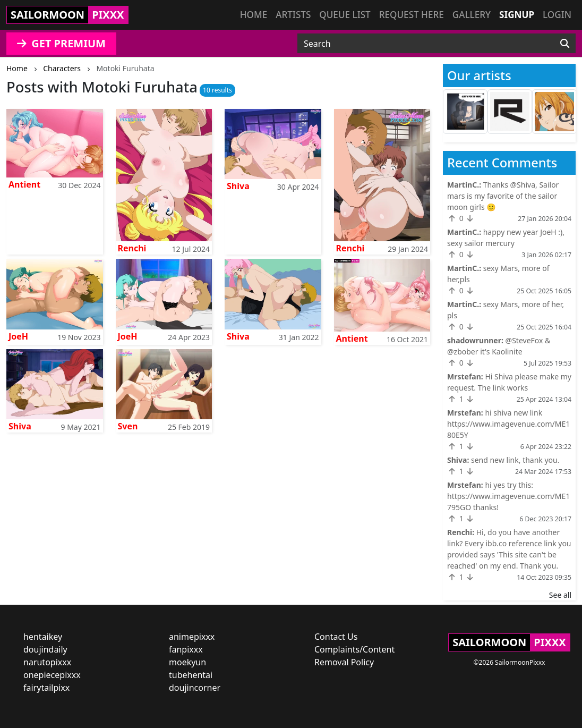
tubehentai (191, 675)
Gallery (472, 15)
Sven (128, 426)
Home (254, 15)
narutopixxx (47, 662)
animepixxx (192, 637)
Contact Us (336, 637)
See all (560, 595)
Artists (293, 15)
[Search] (565, 44)
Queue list (345, 15)
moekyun (187, 662)
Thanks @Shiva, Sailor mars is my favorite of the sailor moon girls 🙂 (503, 196)
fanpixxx (186, 649)
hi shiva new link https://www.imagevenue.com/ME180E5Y (508, 424)
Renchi (132, 248)
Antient (24, 184)
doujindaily (45, 649)
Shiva (238, 186)
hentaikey (43, 637)
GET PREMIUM (61, 43)
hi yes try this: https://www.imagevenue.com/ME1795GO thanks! (508, 496)
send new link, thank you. (515, 460)
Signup (517, 15)
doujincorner (195, 688)
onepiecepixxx (52, 675)
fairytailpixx (46, 688)
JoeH (18, 336)
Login (557, 15)
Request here (412, 15)
